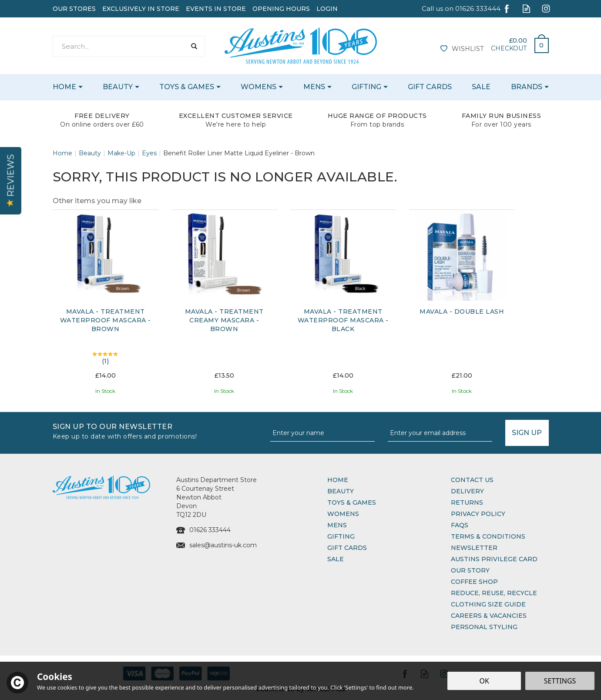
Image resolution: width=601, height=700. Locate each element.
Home (338, 480)
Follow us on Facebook (507, 8)
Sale (336, 559)
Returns (467, 502)
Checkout (509, 48)
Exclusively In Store (141, 9)
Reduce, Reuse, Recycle (494, 593)
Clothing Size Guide (488, 604)
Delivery (467, 491)
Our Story (470, 570)
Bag (538, 43)
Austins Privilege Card (494, 559)
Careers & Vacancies (489, 616)
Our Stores (74, 9)
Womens (343, 514)
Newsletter (474, 548)
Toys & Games (352, 502)
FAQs (460, 525)
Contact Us (472, 480)
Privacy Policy (478, 514)
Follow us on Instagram (546, 8)
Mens (337, 525)
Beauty (341, 491)
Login (327, 9)
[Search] (119, 46)
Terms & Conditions (488, 536)
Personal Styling (484, 627)
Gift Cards (347, 548)
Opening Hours (281, 9)
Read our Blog (526, 8)
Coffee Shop (474, 582)
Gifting (341, 536)
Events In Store (216, 9)
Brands (527, 87)
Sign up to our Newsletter (158, 430)
